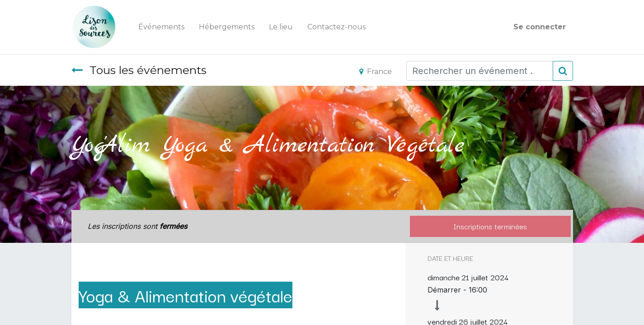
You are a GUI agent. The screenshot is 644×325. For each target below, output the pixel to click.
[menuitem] (161, 27)
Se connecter (540, 27)
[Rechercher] (563, 71)
